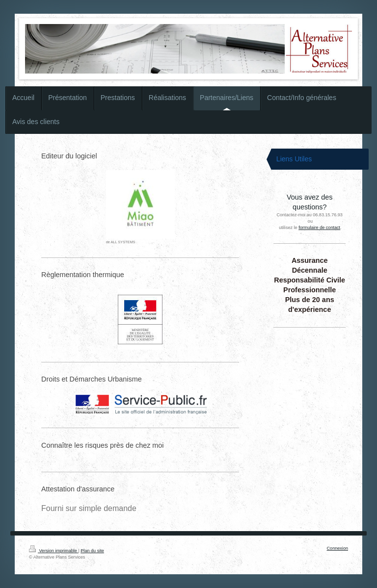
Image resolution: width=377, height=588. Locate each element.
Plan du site (92, 551)
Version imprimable (54, 551)
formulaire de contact (319, 228)
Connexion (337, 548)
